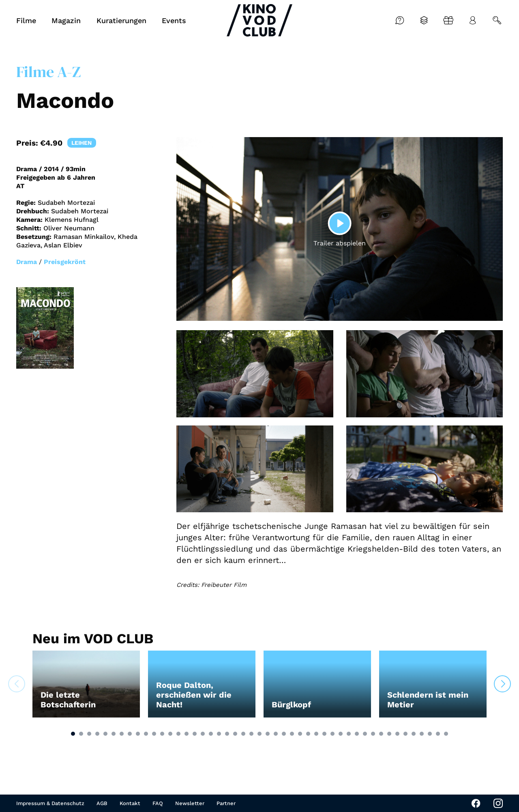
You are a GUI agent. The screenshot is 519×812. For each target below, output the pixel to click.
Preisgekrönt (65, 262)
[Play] (340, 223)
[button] (73, 734)
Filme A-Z (48, 72)
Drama (27, 262)
